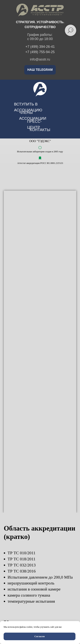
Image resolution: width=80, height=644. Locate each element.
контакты (40, 130)
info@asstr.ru (40, 59)
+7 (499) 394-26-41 (40, 47)
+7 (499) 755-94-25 (40, 52)
